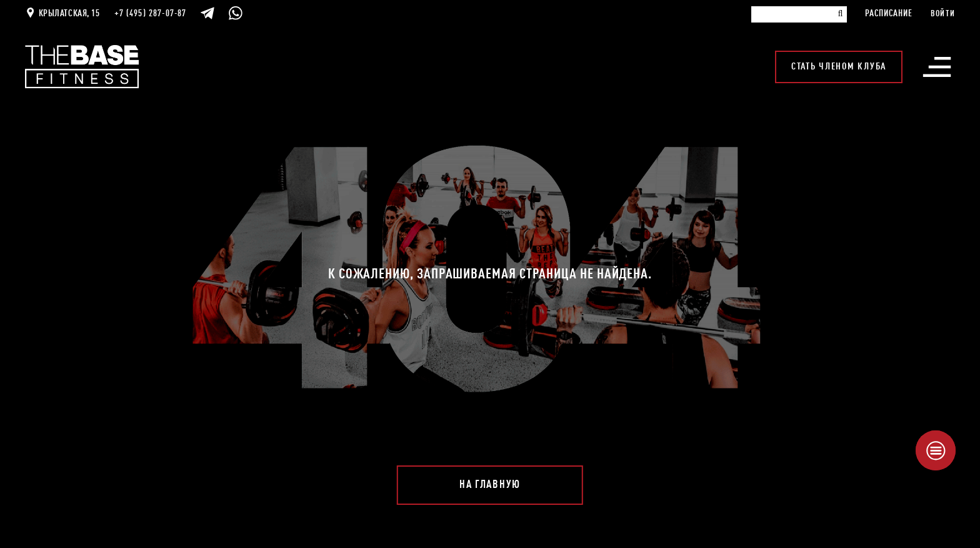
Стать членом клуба (839, 67)
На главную (490, 485)
